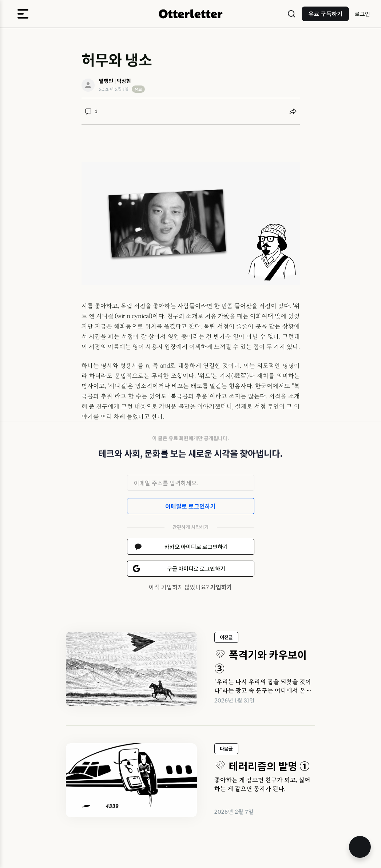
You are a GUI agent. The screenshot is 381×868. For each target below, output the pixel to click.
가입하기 (221, 587)
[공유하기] (293, 111)
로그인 (362, 14)
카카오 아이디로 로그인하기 (196, 547)
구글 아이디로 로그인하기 (196, 568)
